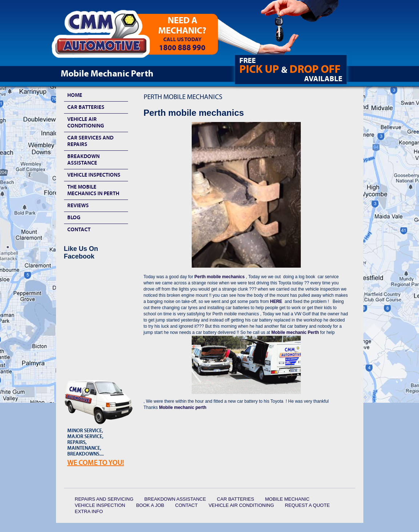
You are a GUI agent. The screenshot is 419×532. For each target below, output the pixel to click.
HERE (276, 302)
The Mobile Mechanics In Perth (93, 190)
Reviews (78, 206)
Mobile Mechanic (287, 499)
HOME (75, 95)
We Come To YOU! (96, 463)
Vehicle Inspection (100, 505)
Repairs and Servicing (104, 499)
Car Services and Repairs (90, 141)
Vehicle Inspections (94, 175)
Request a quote (307, 505)
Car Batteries (86, 107)
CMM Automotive (106, 37)
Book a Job (150, 505)
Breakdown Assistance (83, 160)
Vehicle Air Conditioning (86, 123)
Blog (74, 218)
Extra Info (89, 511)
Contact (79, 230)
